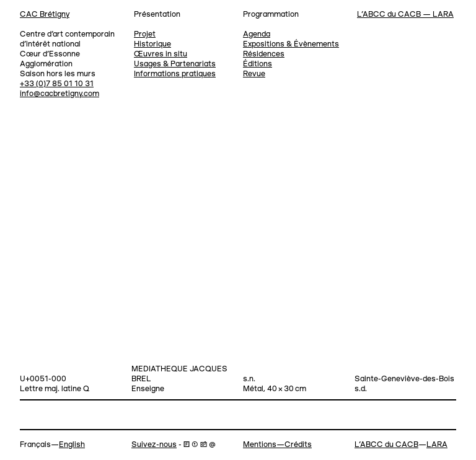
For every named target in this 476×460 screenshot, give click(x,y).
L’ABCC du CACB (386, 445)
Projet (145, 34)
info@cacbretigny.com (59, 94)
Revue (254, 74)
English (72, 445)
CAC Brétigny (45, 15)
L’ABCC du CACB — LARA (405, 15)
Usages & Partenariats (175, 64)
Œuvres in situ (161, 54)
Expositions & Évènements (291, 44)
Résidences (264, 54)
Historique (152, 44)
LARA (437, 445)
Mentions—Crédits (277, 445)
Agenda (257, 34)
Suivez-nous (154, 445)
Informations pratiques (175, 74)
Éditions (258, 64)
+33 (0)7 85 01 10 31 (57, 84)
